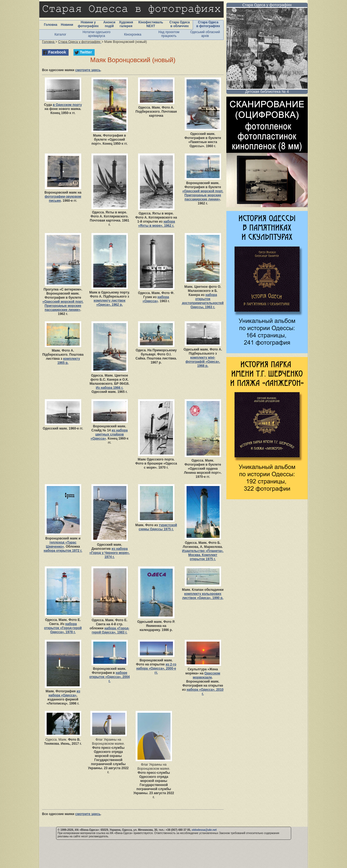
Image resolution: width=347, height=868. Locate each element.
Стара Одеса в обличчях (180, 24)
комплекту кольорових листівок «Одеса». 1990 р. (203, 596)
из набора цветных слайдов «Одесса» (109, 434)
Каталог (60, 34)
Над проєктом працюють (169, 34)
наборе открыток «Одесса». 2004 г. (110, 677)
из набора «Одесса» (64, 693)
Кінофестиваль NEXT (151, 24)
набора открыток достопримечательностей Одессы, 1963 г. (203, 301)
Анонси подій (109, 24)
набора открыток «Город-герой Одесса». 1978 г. (63, 628)
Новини (67, 25)
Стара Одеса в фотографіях (208, 24)
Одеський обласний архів (205, 34)
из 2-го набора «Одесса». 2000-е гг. (156, 668)
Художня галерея (126, 24)
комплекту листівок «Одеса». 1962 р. (110, 303)
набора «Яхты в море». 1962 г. (157, 224)
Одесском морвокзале (206, 675)
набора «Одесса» (156, 299)
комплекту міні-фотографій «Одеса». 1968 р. (203, 362)
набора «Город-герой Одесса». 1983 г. (111, 630)
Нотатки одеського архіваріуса (97, 34)
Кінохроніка (133, 34)
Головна (51, 25)
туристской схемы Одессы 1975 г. (158, 527)
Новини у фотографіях (88, 24)
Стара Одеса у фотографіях (267, 5)
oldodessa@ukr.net (204, 830)
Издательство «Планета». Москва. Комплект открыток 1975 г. (203, 555)
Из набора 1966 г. (109, 388)
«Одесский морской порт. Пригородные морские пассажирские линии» (203, 195)
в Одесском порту (67, 105)
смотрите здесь (88, 70)
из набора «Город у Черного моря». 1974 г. (110, 553)
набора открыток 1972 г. (63, 551)
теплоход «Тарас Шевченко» (61, 545)
